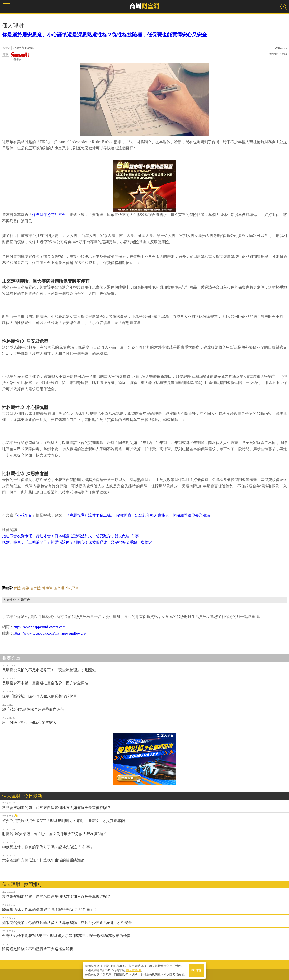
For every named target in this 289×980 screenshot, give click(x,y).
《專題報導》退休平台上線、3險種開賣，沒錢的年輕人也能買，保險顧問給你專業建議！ (140, 515)
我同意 (196, 970)
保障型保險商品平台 (49, 215)
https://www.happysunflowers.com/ (40, 627)
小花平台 (20, 57)
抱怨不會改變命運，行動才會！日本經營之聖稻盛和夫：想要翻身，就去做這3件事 (70, 536)
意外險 (36, 588)
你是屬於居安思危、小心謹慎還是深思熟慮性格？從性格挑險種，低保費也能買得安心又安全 (105, 35)
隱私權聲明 (133, 970)
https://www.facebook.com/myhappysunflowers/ (50, 633)
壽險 (26, 588)
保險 (17, 588)
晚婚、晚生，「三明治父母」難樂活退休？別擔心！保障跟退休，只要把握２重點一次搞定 (77, 542)
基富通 (59, 588)
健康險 (47, 588)
